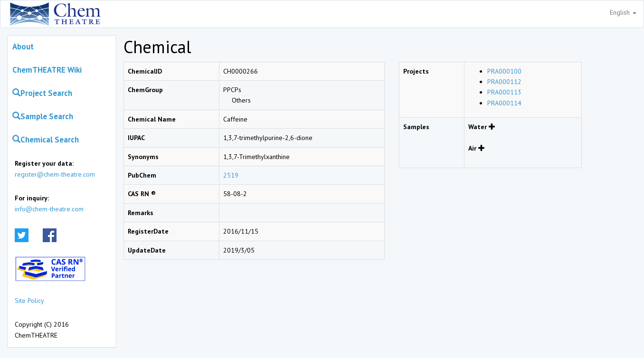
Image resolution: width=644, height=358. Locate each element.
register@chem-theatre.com (55, 174)
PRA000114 (504, 103)
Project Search (42, 93)
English (623, 12)
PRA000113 (504, 92)
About (23, 47)
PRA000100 (504, 71)
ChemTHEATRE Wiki (47, 70)
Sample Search (43, 116)
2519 (231, 175)
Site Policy (29, 301)
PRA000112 (504, 82)
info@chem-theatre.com (49, 209)
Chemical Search (46, 140)
